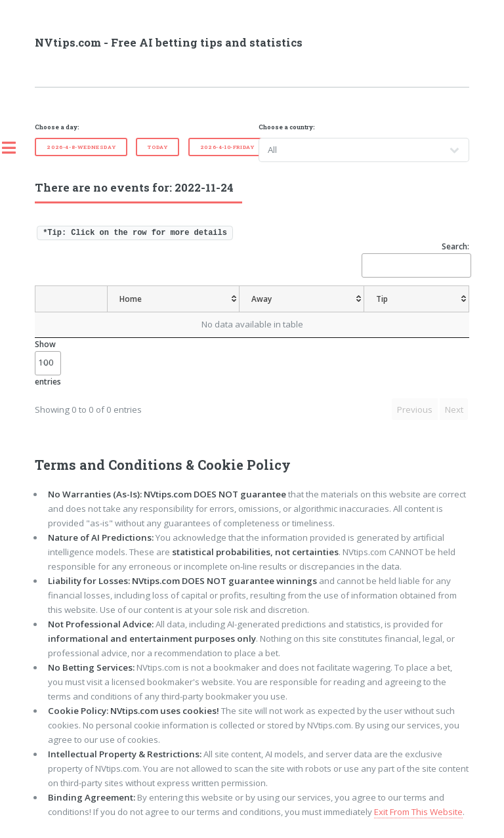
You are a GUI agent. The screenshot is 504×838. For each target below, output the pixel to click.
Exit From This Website (418, 812)
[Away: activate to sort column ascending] (303, 299)
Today (157, 147)
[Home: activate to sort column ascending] (173, 299)
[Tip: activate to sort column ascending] (418, 299)
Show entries (48, 363)
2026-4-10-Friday (227, 147)
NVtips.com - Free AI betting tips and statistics (169, 43)
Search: (415, 259)
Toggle (16, 148)
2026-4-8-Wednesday (81, 147)
